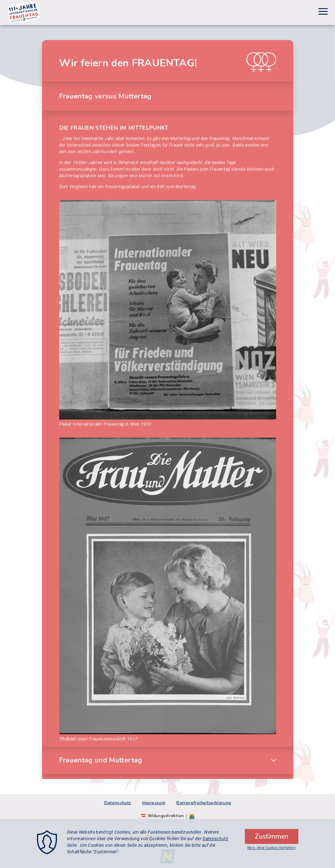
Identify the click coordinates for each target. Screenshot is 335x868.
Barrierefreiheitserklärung (204, 803)
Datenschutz (118, 803)
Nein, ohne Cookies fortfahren (271, 852)
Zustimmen (272, 840)
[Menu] (323, 12)
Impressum (154, 803)
